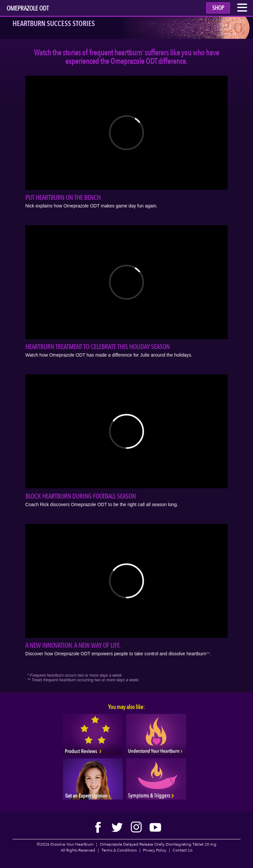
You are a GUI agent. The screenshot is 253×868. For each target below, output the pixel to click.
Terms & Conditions (119, 850)
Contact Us (183, 850)
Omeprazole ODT (28, 9)
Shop (218, 8)
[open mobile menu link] (242, 9)
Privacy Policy (155, 850)
